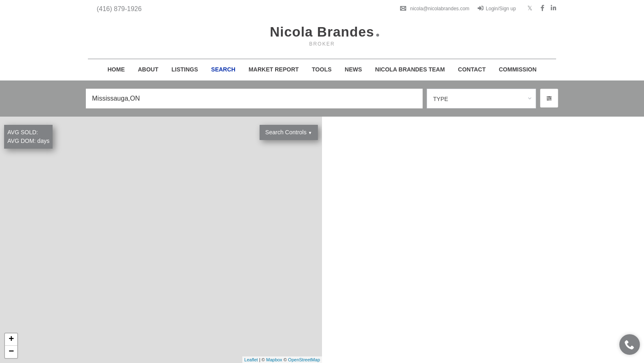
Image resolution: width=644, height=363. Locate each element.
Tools (322, 69)
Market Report (274, 69)
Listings (185, 69)
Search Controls (289, 132)
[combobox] (482, 99)
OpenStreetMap (304, 360)
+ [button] (11, 340)
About (148, 69)
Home (116, 69)
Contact (472, 69)
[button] (549, 98)
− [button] (11, 352)
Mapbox (274, 360)
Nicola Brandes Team (410, 69)
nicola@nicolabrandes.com (435, 9)
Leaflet (251, 360)
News (353, 69)
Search (223, 69)
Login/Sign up (497, 9)
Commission (518, 69)
